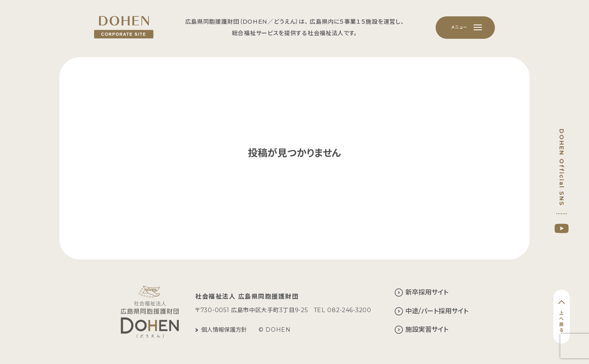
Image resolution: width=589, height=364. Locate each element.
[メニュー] (465, 28)
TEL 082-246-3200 (343, 310)
